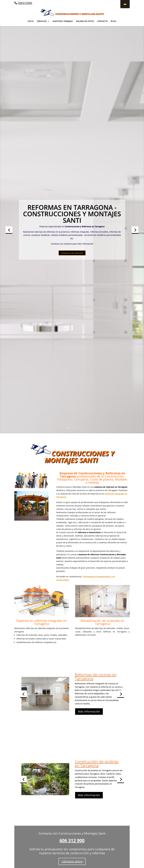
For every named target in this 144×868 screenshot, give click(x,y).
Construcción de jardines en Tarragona (97, 769)
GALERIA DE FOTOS (85, 21)
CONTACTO (102, 21)
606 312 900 (72, 840)
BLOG (113, 21)
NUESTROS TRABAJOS (63, 21)
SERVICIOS (42, 21)
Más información (89, 717)
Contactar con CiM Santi (72, 283)
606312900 (25, 3)
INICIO (31, 21)
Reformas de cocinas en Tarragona (96, 682)
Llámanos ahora (72, 861)
